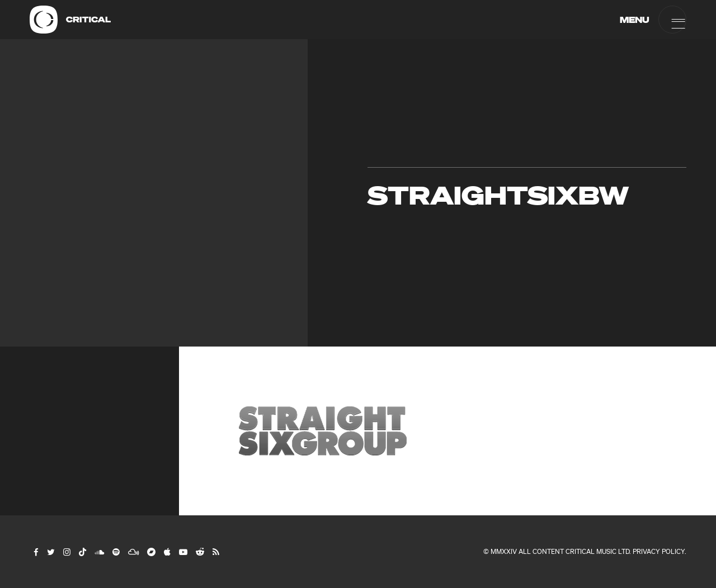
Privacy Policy (659, 551)
